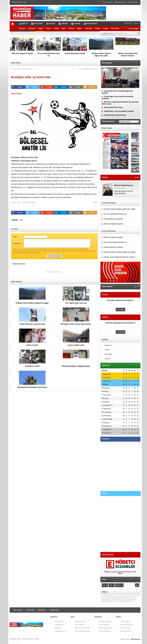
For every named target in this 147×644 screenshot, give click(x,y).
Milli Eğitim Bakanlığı (82, 631)
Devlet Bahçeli (103, 625)
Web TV (24, 24)
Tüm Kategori (134, 29)
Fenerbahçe (58, 625)
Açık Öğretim (79, 625)
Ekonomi (32, 29)
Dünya (98, 29)
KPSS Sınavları (80, 621)
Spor (64, 29)
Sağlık (41, 29)
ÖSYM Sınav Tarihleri (82, 628)
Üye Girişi (128, 23)
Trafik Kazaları (124, 628)
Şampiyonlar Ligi (60, 631)
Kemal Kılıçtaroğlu (104, 628)
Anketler (63, 24)
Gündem (22, 29)
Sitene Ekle (41, 610)
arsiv (21, 220)
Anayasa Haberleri (126, 625)
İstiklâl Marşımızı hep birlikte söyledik (118, 111)
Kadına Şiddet (124, 621)
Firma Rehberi (91, 24)
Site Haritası (17, 610)
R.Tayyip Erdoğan (104, 621)
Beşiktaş (57, 628)
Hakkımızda (120, 2)
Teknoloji (89, 29)
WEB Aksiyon (136, 639)
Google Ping (53, 610)
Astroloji (76, 24)
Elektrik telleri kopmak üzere (114, 115)
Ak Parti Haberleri (104, 631)
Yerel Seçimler (124, 631)
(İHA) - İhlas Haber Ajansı (26, 202)
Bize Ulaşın (133, 2)
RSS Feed (29, 610)
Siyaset (71, 29)
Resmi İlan (115, 29)
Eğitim (80, 29)
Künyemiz (108, 2)
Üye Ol (136, 23)
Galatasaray (58, 621)
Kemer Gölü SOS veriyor (112, 107)
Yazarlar (51, 24)
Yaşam (48, 29)
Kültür (56, 29)
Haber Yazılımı (15, 643)
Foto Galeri (37, 24)
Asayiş (106, 29)
